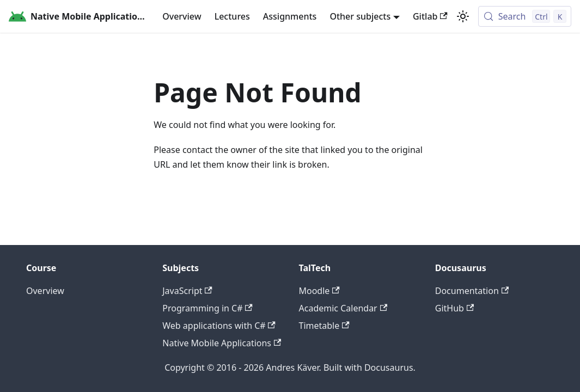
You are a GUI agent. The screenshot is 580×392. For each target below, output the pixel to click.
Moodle (319, 291)
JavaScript (187, 291)
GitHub (454, 308)
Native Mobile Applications (222, 343)
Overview (182, 16)
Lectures (232, 16)
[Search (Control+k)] (525, 16)
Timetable (324, 326)
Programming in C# (207, 308)
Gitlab (430, 16)
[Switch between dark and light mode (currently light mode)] (463, 16)
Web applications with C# (219, 326)
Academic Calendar (343, 308)
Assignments (290, 16)
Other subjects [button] (360, 16)
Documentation (472, 291)
